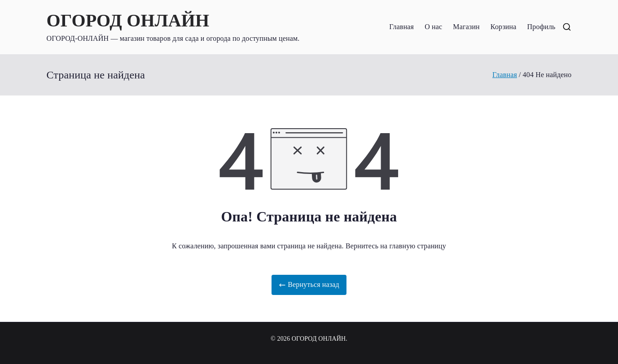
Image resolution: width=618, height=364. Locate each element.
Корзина (504, 27)
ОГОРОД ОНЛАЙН (128, 20)
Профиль (541, 27)
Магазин (466, 27)
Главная (401, 27)
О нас (433, 27)
